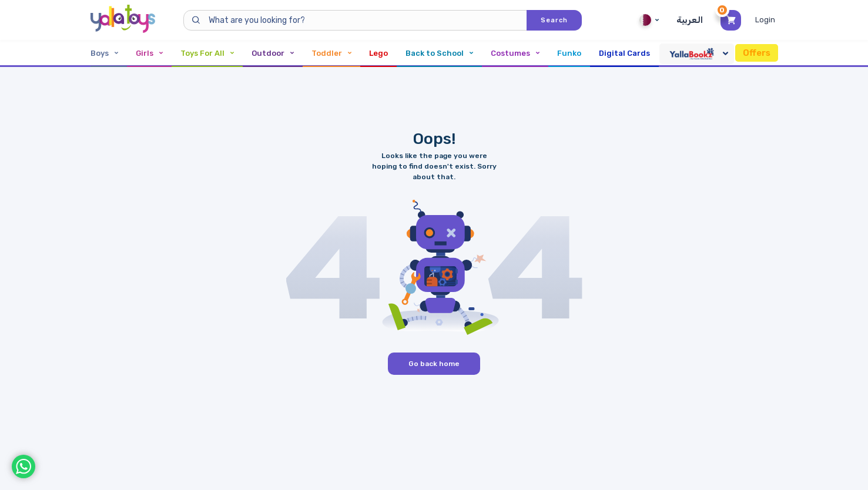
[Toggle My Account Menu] (767, 20)
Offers (757, 53)
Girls (149, 53)
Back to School (439, 53)
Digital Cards (624, 53)
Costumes (515, 53)
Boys (104, 53)
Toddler (331, 53)
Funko (569, 53)
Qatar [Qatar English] (649, 20)
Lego (378, 53)
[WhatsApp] (24, 466)
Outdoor (273, 53)
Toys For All (207, 53)
